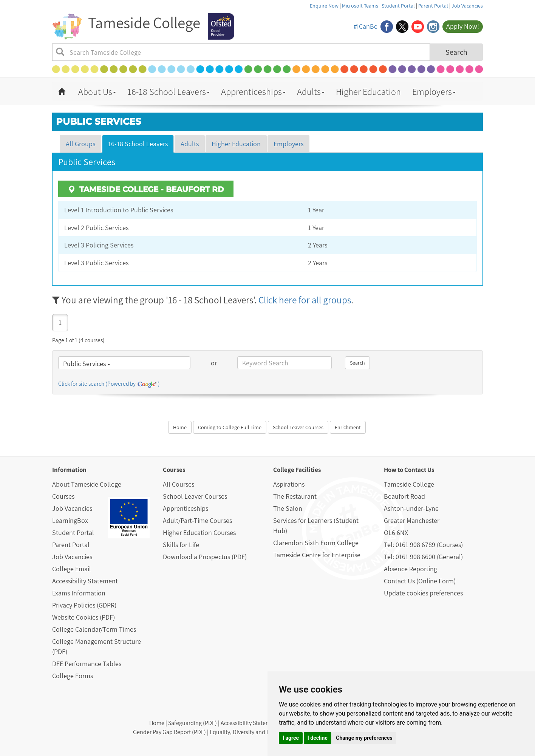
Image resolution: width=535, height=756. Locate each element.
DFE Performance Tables (87, 664)
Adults (311, 91)
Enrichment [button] (348, 427)
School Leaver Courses (195, 496)
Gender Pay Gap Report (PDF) (169, 732)
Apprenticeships (253, 91)
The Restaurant (295, 496)
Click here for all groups (305, 300)
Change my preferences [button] (364, 738)
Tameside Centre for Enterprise (317, 555)
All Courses (179, 484)
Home (157, 723)
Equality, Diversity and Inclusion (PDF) (257, 732)
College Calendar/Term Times (94, 629)
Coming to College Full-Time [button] (230, 427)
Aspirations (289, 484)
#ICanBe (366, 26)
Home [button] (180, 427)
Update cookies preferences (423, 593)
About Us (97, 91)
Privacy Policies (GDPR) (84, 605)
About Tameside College (87, 484)
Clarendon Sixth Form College (316, 543)
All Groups (80, 144)
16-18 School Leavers (169, 91)
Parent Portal (433, 6)
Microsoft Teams (360, 6)
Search (456, 52)
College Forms (73, 676)
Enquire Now (324, 6)
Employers (434, 91)
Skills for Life (181, 545)
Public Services (87, 364)
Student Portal (398, 6)
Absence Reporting (411, 569)
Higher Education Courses (199, 533)
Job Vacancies (467, 6)
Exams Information (79, 593)
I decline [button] (318, 738)
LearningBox (70, 520)
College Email (72, 569)
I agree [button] (291, 738)
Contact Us (419, 470)
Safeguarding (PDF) (193, 723)
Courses (63, 496)
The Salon (288, 508)
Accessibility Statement (85, 581)
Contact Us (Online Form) (420, 581)
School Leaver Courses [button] (298, 427)
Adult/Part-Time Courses (197, 520)
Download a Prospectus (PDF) (205, 557)
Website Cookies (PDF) (83, 617)
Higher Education (368, 91)
